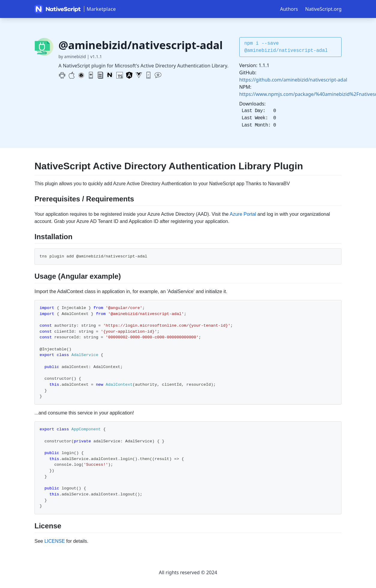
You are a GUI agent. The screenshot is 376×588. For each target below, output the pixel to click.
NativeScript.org (323, 9)
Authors (289, 9)
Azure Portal (243, 214)
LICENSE (55, 541)
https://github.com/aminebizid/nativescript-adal (293, 80)
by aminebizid (72, 56)
